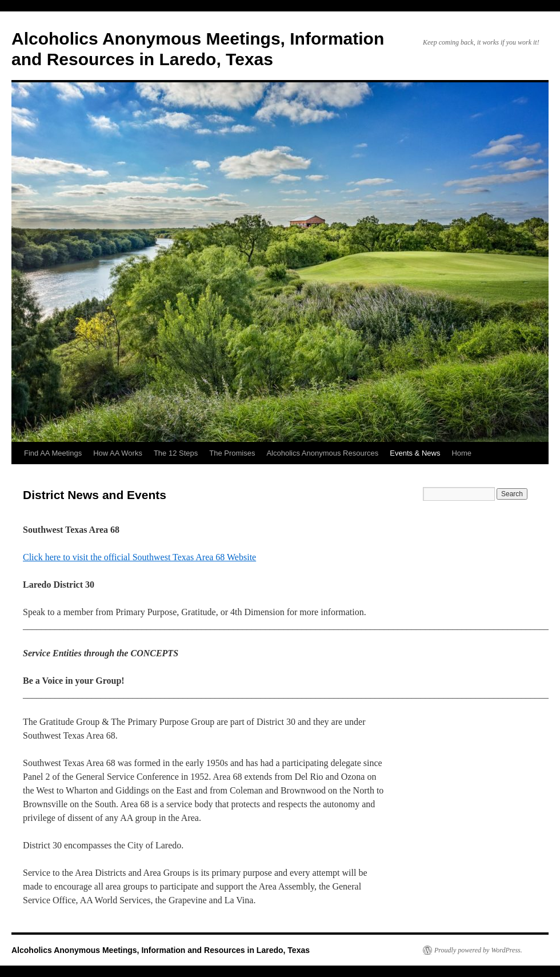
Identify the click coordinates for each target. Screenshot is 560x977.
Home (461, 453)
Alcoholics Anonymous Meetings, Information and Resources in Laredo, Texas (161, 950)
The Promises (232, 453)
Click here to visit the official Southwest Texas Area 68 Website (139, 557)
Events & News (415, 453)
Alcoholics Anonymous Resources (322, 453)
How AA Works (118, 453)
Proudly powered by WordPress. (478, 950)
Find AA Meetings (53, 453)
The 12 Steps (176, 453)
